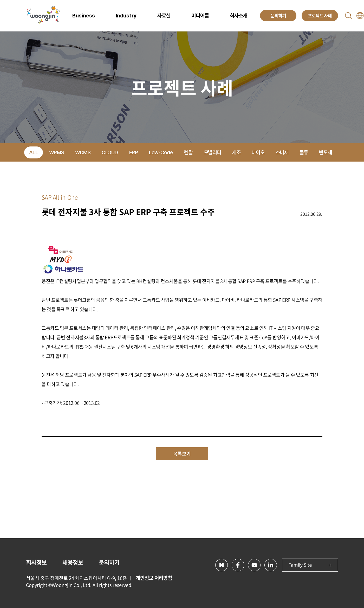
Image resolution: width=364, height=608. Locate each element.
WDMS (83, 152)
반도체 (326, 152)
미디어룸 (200, 16)
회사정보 (36, 562)
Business (84, 16)
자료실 (164, 16)
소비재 (282, 152)
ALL (34, 152)
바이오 (258, 152)
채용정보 (73, 562)
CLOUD (110, 152)
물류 (304, 152)
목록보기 (182, 454)
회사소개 (239, 16)
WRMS (57, 152)
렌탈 (188, 152)
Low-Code (161, 152)
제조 (236, 152)
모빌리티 (212, 152)
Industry (126, 16)
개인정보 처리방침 (154, 578)
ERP (134, 152)
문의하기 (109, 562)
